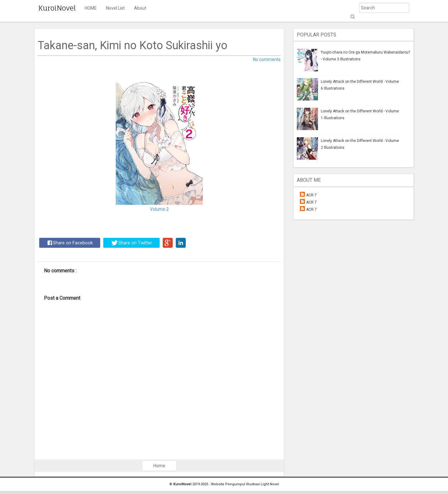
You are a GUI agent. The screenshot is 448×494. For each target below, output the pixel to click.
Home (159, 466)
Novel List (115, 8)
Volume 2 (159, 209)
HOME (91, 8)
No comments (267, 59)
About (140, 8)
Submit (352, 17)
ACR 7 (311, 195)
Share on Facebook (70, 243)
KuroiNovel (57, 8)
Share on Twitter (132, 243)
